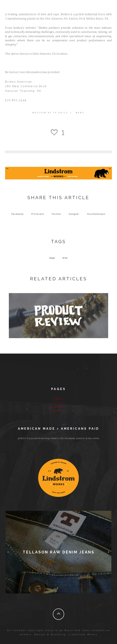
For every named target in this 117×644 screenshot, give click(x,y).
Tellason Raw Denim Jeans (59, 552)
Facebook (18, 214)
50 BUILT (61, 113)
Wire (65, 258)
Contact (58, 403)
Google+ (74, 214)
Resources (58, 411)
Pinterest (38, 214)
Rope (52, 258)
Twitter (56, 214)
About (59, 399)
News (80, 113)
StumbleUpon (96, 214)
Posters (59, 407)
